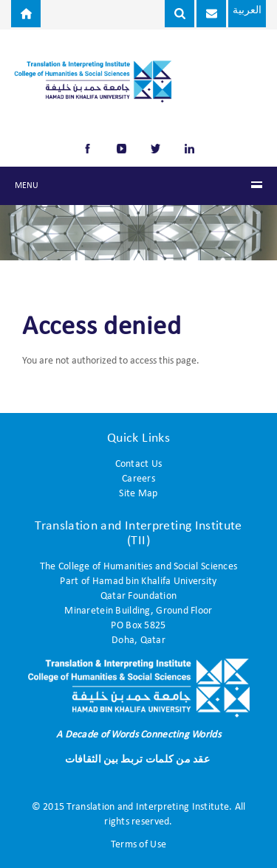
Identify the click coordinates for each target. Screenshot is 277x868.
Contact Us (139, 464)
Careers (138, 479)
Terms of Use (138, 845)
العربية (247, 11)
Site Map (138, 494)
